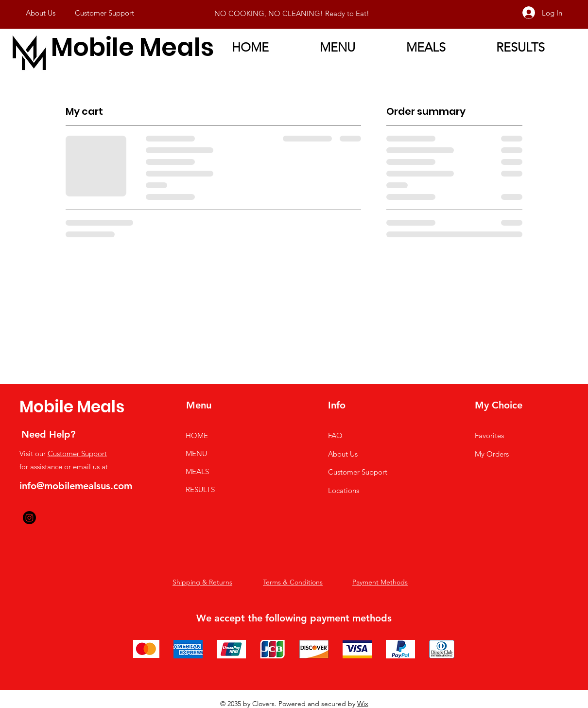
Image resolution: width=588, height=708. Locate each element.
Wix (363, 704)
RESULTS (200, 489)
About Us (343, 454)
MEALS (197, 471)
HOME (197, 435)
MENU (196, 453)
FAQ (335, 435)
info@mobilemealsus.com (76, 486)
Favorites (489, 435)
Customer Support (77, 453)
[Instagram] (29, 518)
